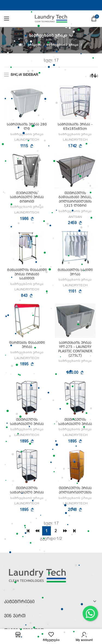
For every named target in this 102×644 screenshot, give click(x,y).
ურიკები (34, 45)
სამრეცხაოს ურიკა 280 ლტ (27, 126)
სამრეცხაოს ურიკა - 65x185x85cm (75, 126)
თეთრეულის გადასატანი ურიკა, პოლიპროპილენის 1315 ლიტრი (75, 199)
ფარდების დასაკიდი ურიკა (27, 345)
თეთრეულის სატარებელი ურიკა (27, 422)
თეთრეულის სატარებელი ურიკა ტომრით (27, 197)
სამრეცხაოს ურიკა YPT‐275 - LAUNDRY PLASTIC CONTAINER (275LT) (75, 349)
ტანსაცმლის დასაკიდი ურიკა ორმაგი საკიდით (27, 274)
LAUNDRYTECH (27, 140)
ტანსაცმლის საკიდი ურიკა (75, 272)
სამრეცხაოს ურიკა (48, 35)
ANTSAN (75, 217)
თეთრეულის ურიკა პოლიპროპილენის (75, 490)
